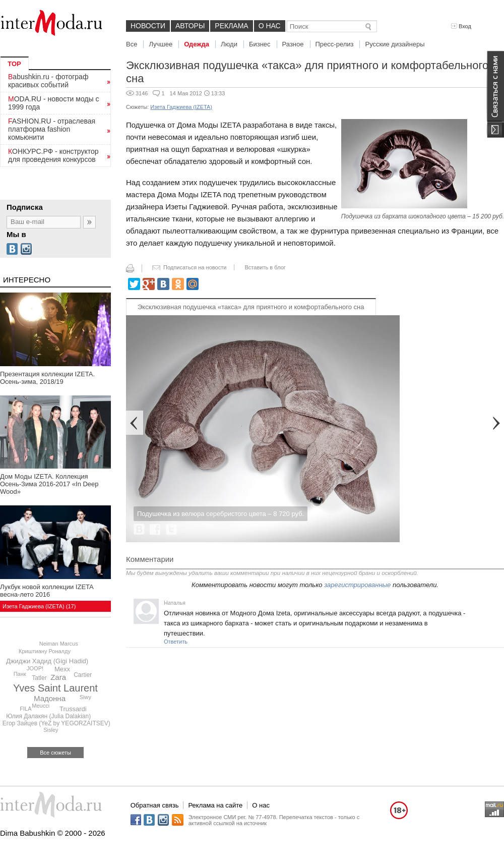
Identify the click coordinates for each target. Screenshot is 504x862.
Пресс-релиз (335, 44)
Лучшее (161, 44)
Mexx (62, 669)
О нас (270, 26)
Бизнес (260, 44)
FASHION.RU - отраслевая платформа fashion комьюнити (52, 129)
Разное (293, 44)
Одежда (197, 44)
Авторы (190, 26)
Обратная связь (155, 805)
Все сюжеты (55, 753)
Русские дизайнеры (395, 44)
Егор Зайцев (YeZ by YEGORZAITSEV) (56, 723)
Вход (461, 26)
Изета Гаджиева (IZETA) (181, 107)
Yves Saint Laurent (55, 688)
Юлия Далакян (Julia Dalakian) (48, 716)
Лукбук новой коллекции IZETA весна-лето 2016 (47, 591)
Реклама (231, 26)
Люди (229, 44)
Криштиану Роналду (45, 651)
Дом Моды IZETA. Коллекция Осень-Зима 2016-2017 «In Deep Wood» (49, 484)
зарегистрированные (357, 585)
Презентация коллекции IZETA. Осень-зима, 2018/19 (47, 378)
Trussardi (73, 709)
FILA (25, 709)
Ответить (176, 642)
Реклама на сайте (215, 805)
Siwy (85, 697)
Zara (58, 677)
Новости (148, 26)
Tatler (39, 678)
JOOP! (35, 668)
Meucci (41, 706)
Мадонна (50, 698)
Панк (20, 674)
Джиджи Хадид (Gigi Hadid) (47, 661)
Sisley (51, 730)
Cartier (83, 675)
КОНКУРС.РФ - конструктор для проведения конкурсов (53, 155)
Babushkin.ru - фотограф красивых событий (48, 81)
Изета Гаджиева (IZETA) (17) (39, 606)
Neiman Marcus (59, 644)
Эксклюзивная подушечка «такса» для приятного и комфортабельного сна (251, 307)
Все (132, 44)
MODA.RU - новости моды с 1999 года (54, 103)
